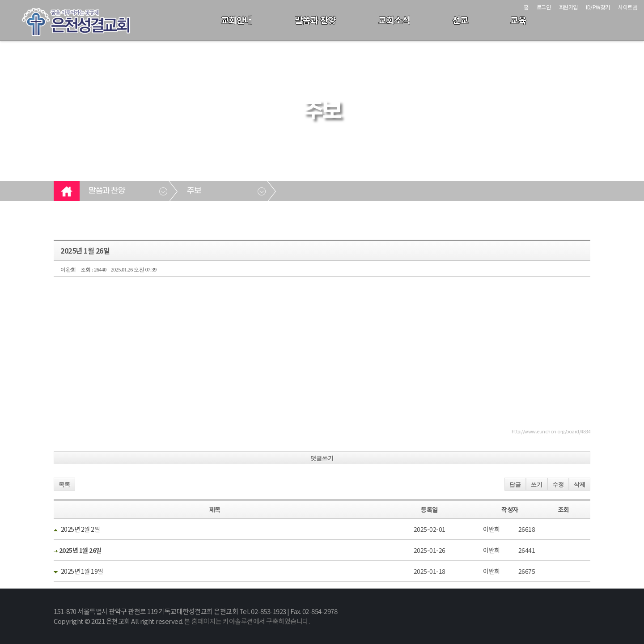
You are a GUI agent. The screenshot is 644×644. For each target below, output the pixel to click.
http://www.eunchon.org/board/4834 (551, 431)
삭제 (580, 485)
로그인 (544, 7)
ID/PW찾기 (598, 7)
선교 (460, 20)
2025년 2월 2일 (80, 529)
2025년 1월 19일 (82, 571)
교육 (518, 20)
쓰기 (537, 485)
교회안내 (237, 20)
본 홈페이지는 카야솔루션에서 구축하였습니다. (247, 621)
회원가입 (568, 7)
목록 (64, 485)
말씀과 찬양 (315, 20)
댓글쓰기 (322, 458)
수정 (558, 485)
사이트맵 (628, 7)
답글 (515, 485)
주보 (194, 191)
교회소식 (394, 20)
